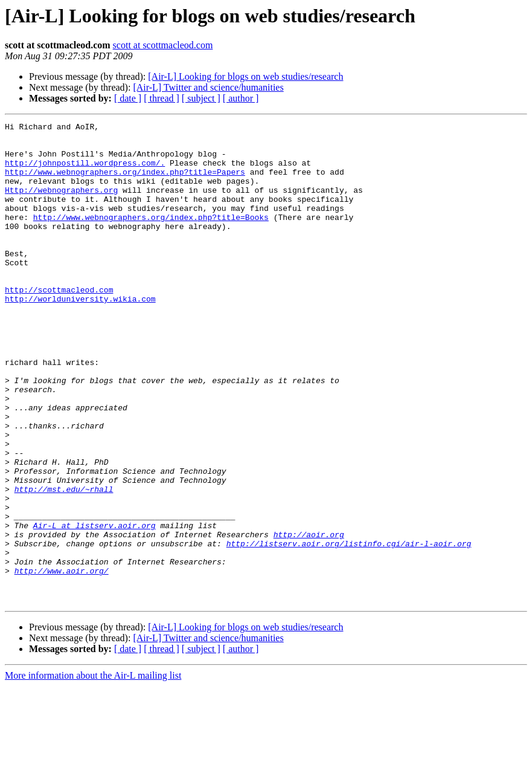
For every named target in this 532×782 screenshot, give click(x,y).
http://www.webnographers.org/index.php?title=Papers (125, 183)
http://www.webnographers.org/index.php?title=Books (151, 237)
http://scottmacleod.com (59, 324)
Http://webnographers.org (61, 204)
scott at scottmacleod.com (163, 45)
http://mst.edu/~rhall (64, 563)
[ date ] (128, 98)
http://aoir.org (309, 618)
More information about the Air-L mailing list (93, 771)
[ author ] (241, 98)
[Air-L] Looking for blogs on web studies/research (245, 76)
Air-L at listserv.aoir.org (95, 607)
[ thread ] (162, 98)
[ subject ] (201, 98)
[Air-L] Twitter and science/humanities (208, 87)
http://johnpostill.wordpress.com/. (85, 172)
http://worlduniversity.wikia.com (80, 335)
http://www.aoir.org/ (62, 661)
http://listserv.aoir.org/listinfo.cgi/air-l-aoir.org (349, 629)
